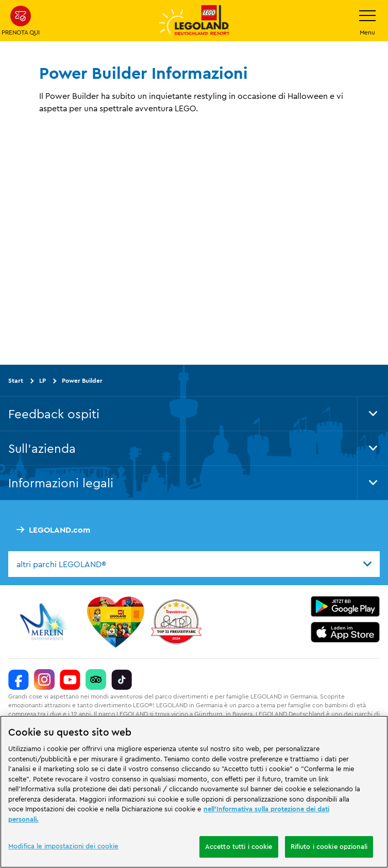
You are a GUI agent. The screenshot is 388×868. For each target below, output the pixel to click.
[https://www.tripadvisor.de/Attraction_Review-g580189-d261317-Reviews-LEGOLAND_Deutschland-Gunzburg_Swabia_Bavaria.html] (96, 679)
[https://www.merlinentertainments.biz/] (45, 622)
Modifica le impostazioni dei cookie (63, 846)
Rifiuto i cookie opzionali (329, 846)
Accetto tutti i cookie (239, 846)
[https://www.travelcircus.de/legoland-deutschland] (176, 622)
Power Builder (82, 380)
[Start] (116, 622)
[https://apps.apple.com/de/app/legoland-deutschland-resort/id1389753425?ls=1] (345, 632)
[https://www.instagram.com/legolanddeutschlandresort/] (44, 679)
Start (16, 380)
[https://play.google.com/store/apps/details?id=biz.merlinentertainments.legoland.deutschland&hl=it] (345, 606)
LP (43, 380)
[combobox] (194, 564)
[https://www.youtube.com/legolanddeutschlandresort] (70, 679)
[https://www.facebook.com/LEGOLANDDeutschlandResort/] (19, 679)
